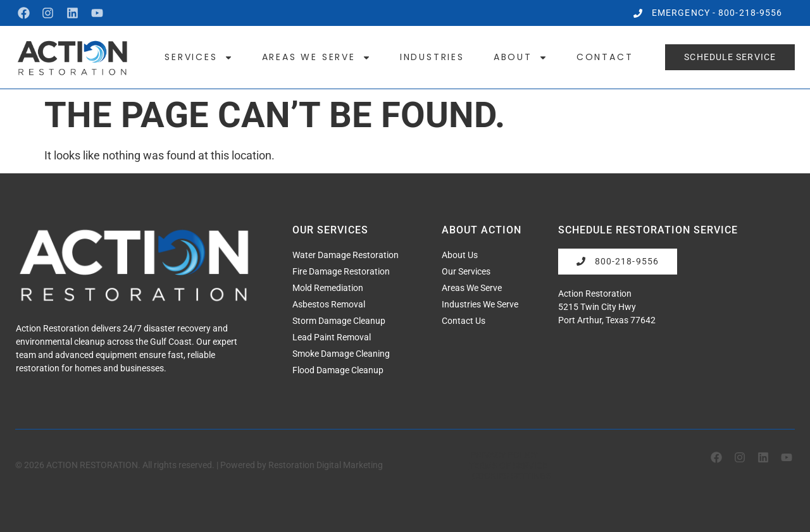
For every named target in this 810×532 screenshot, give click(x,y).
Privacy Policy (504, 455)
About (520, 57)
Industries (432, 57)
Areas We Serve (316, 57)
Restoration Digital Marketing (326, 465)
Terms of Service (508, 465)
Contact (605, 57)
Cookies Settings (512, 476)
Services (198, 57)
